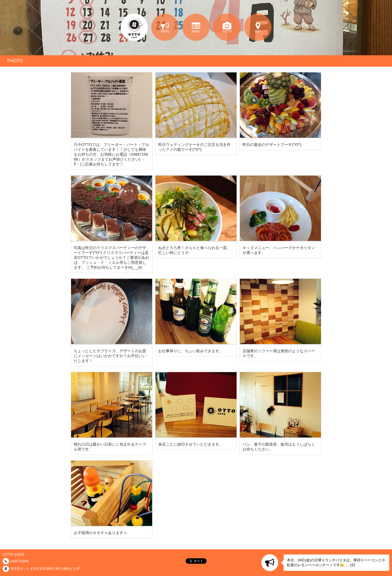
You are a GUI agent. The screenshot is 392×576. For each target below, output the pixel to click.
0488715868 (19, 561)
